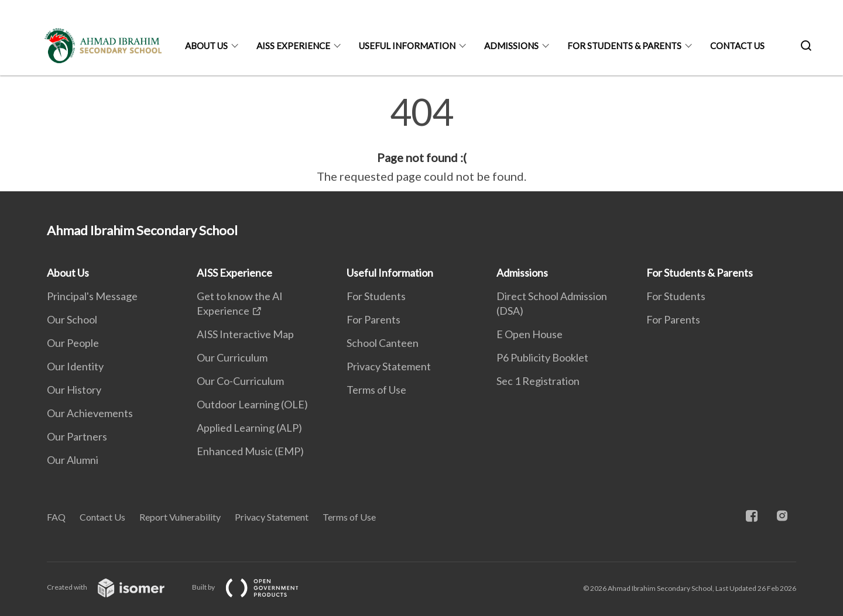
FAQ (56, 517)
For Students (376, 296)
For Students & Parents (624, 46)
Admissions (511, 46)
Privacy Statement (389, 366)
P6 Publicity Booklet (542, 357)
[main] (421, 139)
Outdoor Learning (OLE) (252, 404)
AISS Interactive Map (245, 334)
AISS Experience (293, 46)
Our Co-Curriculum (240, 381)
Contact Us (737, 46)
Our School (72, 319)
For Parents (373, 319)
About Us (206, 46)
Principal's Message (92, 296)
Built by (255, 587)
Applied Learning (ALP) (249, 428)
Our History (74, 390)
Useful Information (407, 46)
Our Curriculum (232, 357)
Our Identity (75, 366)
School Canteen (383, 343)
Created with (115, 587)
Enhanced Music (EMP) (250, 451)
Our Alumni (73, 460)
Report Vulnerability (180, 517)
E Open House (530, 334)
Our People (73, 343)
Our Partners (77, 436)
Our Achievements (90, 413)
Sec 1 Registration (538, 381)
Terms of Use (376, 390)
